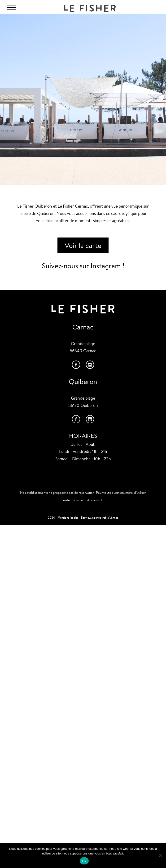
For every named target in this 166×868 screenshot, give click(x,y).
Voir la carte (83, 245)
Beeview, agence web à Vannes (99, 518)
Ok (84, 861)
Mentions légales (68, 518)
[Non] (160, 855)
